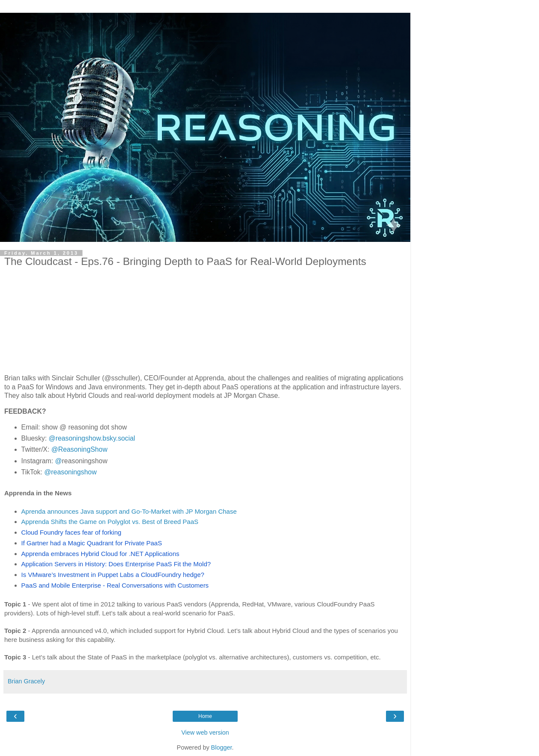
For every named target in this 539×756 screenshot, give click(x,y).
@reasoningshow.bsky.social (92, 438)
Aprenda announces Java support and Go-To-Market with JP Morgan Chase (129, 511)
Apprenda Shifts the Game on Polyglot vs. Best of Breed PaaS (110, 522)
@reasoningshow (71, 472)
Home (205, 716)
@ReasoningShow (79, 449)
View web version (205, 732)
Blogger (222, 747)
